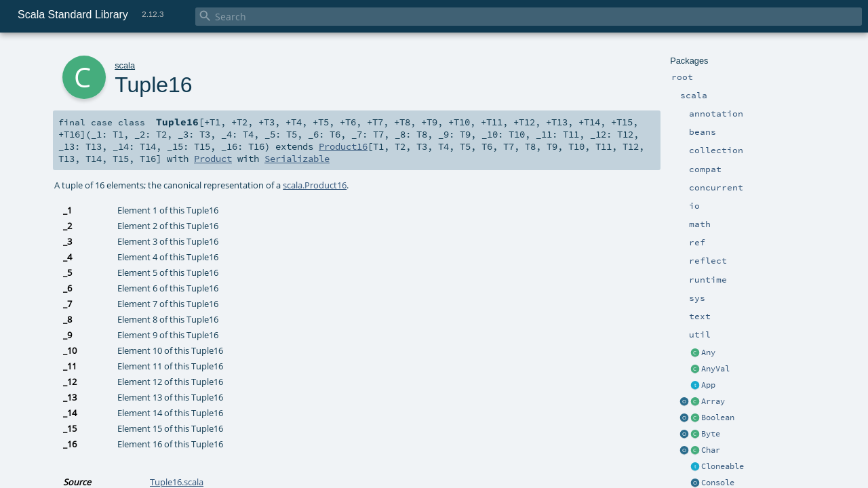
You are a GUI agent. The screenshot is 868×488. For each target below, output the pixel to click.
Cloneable (723, 466)
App (708, 385)
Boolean (718, 418)
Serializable (297, 159)
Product (213, 159)
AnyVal (715, 369)
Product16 (343, 146)
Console (718, 483)
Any (708, 352)
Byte (711, 434)
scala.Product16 (315, 185)
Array (713, 401)
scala (125, 65)
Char (711, 450)
